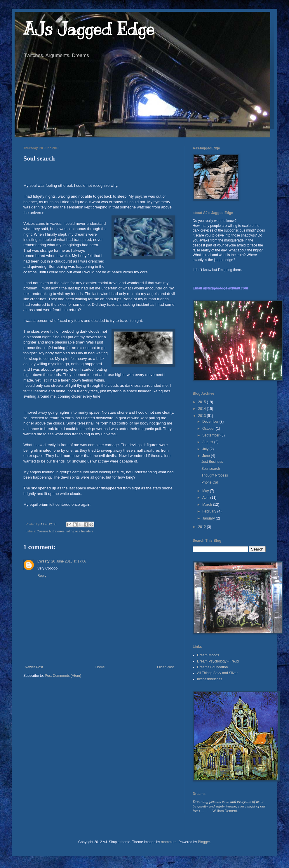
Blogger (204, 842)
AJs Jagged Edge (89, 29)
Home (100, 667)
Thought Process (215, 475)
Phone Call (210, 482)
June (207, 456)
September (211, 435)
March (208, 505)
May (206, 491)
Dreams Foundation (212, 667)
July (206, 449)
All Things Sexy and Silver (217, 673)
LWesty (43, 561)
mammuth (169, 842)
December (211, 422)
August (208, 442)
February (210, 511)
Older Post (165, 667)
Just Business (212, 462)
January (209, 518)
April (206, 498)
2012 (203, 527)
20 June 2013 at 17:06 (69, 561)
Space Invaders (82, 531)
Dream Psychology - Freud (218, 661)
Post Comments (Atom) (63, 676)
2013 (203, 416)
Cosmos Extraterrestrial (53, 531)
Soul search (211, 469)
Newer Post (34, 667)
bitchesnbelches (210, 679)
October (209, 429)
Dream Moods (208, 655)
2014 (203, 409)
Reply (42, 576)
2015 (203, 402)
